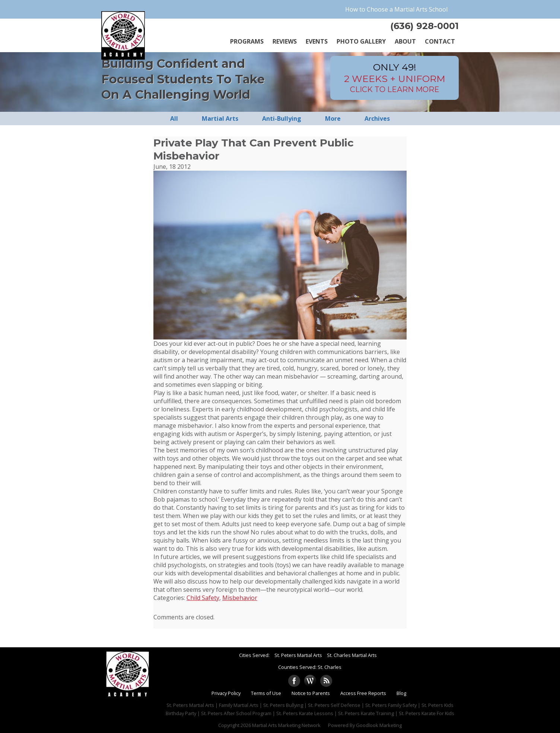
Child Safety (203, 598)
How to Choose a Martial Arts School (396, 9)
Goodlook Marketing (379, 725)
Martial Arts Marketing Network (286, 725)
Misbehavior (240, 598)
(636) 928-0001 (424, 26)
